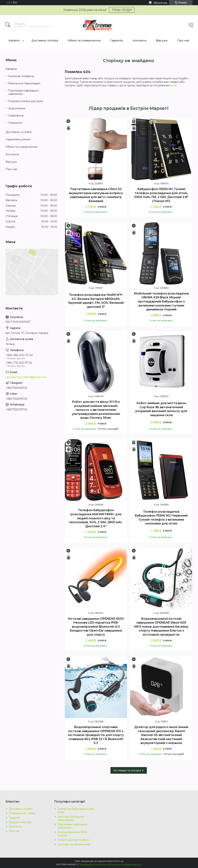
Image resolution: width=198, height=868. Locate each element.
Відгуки (162, 40)
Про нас (183, 40)
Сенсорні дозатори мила (74, 844)
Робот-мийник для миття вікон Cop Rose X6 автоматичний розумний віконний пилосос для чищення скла (161, 409)
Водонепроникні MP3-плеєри (73, 834)
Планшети (15, 123)
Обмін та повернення (84, 40)
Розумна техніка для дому (26, 101)
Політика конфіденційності (126, 864)
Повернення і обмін (22, 813)
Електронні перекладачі (24, 83)
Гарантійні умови (18, 139)
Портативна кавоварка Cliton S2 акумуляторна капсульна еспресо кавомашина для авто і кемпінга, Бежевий (96, 195)
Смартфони (16, 116)
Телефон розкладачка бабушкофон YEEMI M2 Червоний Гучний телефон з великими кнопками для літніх (161, 518)
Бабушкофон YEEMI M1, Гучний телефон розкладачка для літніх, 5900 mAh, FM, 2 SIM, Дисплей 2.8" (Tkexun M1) (161, 195)
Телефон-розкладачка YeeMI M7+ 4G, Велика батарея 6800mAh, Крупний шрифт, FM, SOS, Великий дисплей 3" (96, 301)
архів (173, 85)
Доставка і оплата (45, 40)
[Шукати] (8, 25)
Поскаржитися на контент (93, 864)
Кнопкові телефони (21, 76)
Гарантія (117, 40)
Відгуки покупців (20, 822)
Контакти (140, 40)
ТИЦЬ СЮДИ (122, 10)
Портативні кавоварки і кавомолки (24, 92)
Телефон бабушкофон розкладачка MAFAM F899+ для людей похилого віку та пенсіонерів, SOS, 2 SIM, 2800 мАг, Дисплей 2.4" (96, 518)
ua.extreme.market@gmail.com (26, 377)
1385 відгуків (160, 2)
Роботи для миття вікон (73, 840)
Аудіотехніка (17, 108)
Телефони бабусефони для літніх (76, 811)
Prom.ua (119, 861)
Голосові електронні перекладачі (71, 818)
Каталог (14, 40)
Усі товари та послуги (127, 770)
